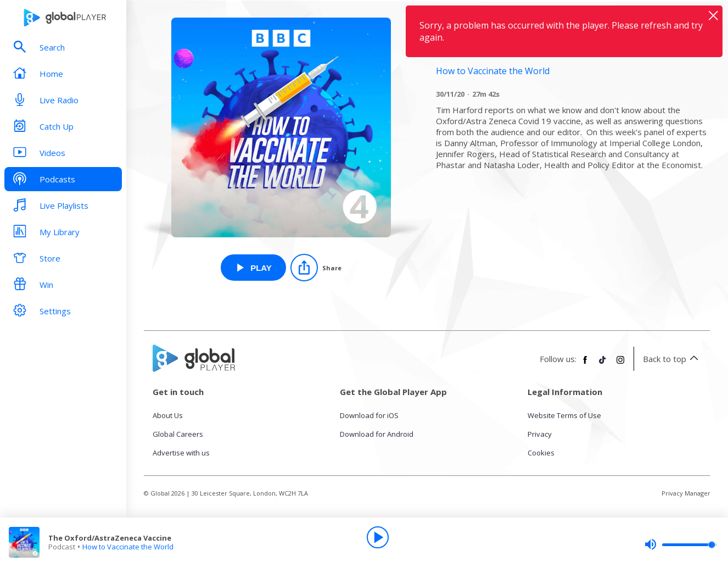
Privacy (540, 434)
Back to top (672, 359)
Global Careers (178, 434)
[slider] (681, 544)
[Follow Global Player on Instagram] (620, 364)
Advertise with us (181, 453)
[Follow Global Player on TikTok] (603, 364)
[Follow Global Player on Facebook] (585, 364)
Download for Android (377, 434)
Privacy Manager (686, 493)
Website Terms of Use (564, 415)
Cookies (541, 453)
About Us (168, 415)
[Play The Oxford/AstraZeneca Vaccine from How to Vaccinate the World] (253, 268)
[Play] (378, 537)
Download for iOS (369, 415)
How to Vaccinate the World (128, 547)
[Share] (316, 268)
